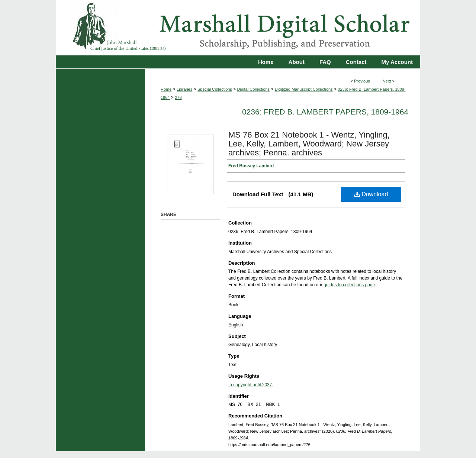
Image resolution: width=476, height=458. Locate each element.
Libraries (184, 89)
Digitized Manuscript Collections (304, 89)
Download (371, 194)
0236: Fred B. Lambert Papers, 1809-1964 (325, 112)
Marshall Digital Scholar (238, 28)
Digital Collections (253, 89)
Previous (362, 81)
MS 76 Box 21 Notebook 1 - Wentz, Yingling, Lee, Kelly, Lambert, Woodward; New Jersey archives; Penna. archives (309, 144)
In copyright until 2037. (251, 385)
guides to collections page (349, 285)
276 (178, 97)
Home (166, 89)
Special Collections (215, 89)
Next (387, 81)
